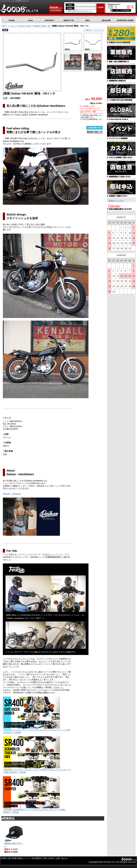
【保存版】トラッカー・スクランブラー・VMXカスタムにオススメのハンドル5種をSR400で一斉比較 (37, 770)
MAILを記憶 (71, 11)
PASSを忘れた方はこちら (84, 11)
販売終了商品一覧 (42, 26)
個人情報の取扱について (19, 858)
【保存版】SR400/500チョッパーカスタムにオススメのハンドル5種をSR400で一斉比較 (34, 810)
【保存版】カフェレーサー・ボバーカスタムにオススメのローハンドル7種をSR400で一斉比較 (36, 730)
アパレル (12, 26)
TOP (3, 26)
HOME (4, 858)
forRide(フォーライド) (53, 554)
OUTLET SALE (25, 26)
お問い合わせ (62, 858)
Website (6, 494)
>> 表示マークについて (94, 30)
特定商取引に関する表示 (43, 858)
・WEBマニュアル (115, 201)
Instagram (16, 494)
